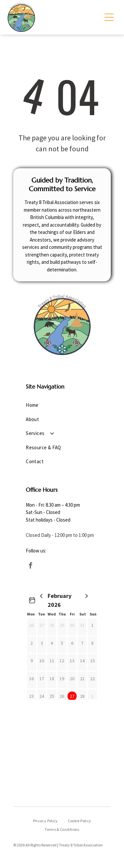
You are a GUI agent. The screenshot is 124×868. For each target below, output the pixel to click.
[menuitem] (62, 405)
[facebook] (30, 567)
